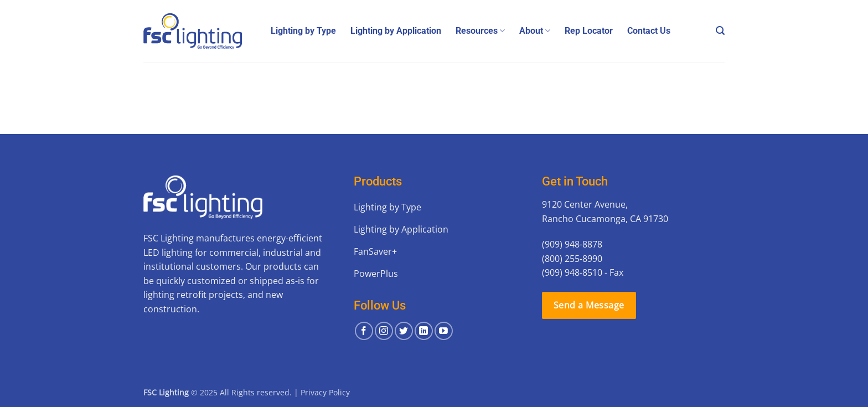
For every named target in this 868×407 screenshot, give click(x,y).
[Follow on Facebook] (364, 331)
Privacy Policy (325, 392)
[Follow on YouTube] (444, 331)
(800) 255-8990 (572, 259)
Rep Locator (589, 31)
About (535, 31)
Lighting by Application (396, 31)
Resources (480, 31)
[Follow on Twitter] (404, 331)
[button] (720, 31)
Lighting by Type (303, 31)
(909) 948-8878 (572, 244)
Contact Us (649, 31)
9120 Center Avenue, (585, 204)
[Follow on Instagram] (384, 331)
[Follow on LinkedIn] (424, 331)
